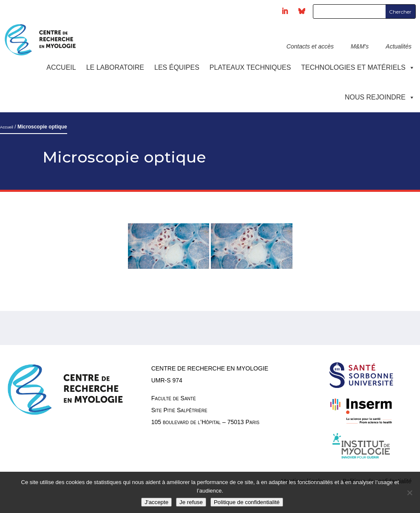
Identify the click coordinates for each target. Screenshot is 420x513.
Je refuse (191, 502)
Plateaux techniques (250, 67)
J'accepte (156, 502)
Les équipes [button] (177, 67)
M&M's (360, 46)
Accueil (61, 67)
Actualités (399, 46)
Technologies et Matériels (358, 67)
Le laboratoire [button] (115, 67)
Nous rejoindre (380, 97)
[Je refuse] (409, 493)
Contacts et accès (310, 46)
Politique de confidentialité (247, 502)
